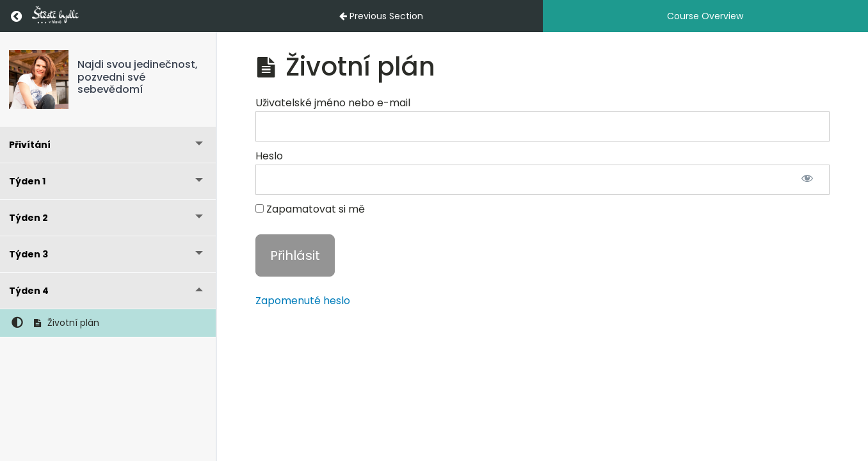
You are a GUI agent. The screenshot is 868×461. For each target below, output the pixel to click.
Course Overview (705, 16)
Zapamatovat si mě (310, 209)
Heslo (269, 156)
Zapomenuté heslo (303, 301)
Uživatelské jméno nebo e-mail (333, 103)
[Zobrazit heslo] (807, 180)
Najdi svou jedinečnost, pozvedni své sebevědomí (138, 77)
